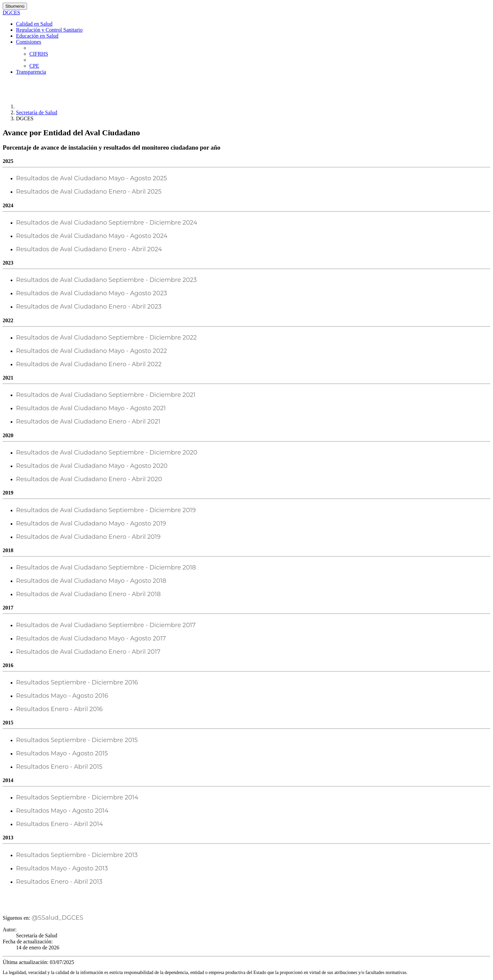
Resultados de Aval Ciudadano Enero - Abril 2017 (88, 652)
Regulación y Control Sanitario (49, 30)
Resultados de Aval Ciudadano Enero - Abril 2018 (88, 594)
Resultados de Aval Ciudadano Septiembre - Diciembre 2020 (107, 453)
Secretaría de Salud (37, 112)
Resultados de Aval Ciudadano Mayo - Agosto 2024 (92, 236)
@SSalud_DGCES (57, 918)
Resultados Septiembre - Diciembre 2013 (77, 855)
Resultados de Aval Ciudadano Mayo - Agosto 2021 (91, 408)
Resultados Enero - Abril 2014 (60, 824)
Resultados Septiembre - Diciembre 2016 (77, 682)
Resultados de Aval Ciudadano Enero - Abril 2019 (88, 537)
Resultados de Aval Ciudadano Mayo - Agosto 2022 (92, 351)
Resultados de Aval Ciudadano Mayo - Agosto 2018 (91, 581)
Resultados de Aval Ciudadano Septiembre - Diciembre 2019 (106, 510)
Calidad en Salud (34, 24)
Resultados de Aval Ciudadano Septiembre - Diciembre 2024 (107, 223)
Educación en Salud (37, 36)
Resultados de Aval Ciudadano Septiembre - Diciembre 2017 (106, 625)
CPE (34, 66)
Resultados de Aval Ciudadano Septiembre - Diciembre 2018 (106, 567)
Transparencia (31, 72)
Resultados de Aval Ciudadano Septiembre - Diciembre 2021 (106, 395)
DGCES (11, 12)
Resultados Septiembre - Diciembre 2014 (77, 797)
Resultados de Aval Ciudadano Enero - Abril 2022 (89, 364)
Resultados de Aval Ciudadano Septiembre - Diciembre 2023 (106, 280)
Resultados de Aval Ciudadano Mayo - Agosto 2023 (92, 293)
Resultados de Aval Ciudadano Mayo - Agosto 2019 (91, 523)
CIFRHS (39, 54)
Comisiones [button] (29, 42)
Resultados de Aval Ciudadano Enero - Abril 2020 (89, 479)
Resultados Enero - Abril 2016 (59, 709)
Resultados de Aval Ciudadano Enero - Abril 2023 (89, 307)
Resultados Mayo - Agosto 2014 (62, 811)
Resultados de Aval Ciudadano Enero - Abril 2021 (88, 422)
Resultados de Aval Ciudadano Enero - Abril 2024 (89, 249)
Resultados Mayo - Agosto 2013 (62, 868)
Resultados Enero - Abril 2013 (59, 882)
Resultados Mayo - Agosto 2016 (62, 696)
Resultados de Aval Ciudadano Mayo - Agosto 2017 (91, 638)
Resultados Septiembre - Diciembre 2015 (77, 740)
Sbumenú (15, 6)
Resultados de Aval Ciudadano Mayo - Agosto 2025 (92, 178)
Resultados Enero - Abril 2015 (59, 767)
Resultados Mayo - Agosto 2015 (62, 753)
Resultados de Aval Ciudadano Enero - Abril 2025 (89, 192)
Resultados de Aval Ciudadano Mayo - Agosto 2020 (92, 466)
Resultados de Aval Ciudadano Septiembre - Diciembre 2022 (106, 338)
